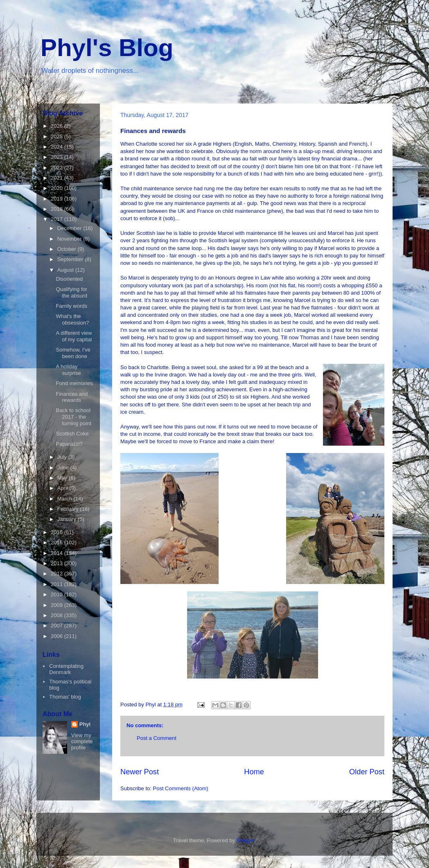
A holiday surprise (68, 370)
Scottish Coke (72, 434)
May (63, 478)
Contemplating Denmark (66, 669)
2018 (58, 209)
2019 (58, 199)
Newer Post (140, 772)
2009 (58, 605)
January (68, 519)
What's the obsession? (72, 319)
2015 (58, 542)
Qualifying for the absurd (71, 292)
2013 (58, 563)
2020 (58, 188)
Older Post (367, 772)
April (63, 488)
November (70, 239)
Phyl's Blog (107, 48)
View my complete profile (82, 741)
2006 (58, 636)
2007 (58, 626)
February (69, 509)
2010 (58, 594)
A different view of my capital (74, 336)
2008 (58, 615)
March (65, 499)
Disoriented (69, 279)
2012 (58, 574)
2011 (58, 584)
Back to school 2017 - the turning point (73, 417)
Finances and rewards (72, 397)
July (63, 457)
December (70, 228)
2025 (58, 136)
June (64, 468)
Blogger (246, 840)
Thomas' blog (65, 697)
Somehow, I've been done (73, 353)
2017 (58, 219)
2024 (58, 147)
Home (254, 772)
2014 (58, 553)
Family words (71, 306)
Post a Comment (157, 738)
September (71, 259)
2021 (58, 178)
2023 (58, 157)
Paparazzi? (69, 444)
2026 (58, 126)
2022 (58, 168)
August (66, 270)
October (68, 249)
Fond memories (74, 383)
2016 (58, 532)
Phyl (85, 724)
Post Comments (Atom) (181, 788)
